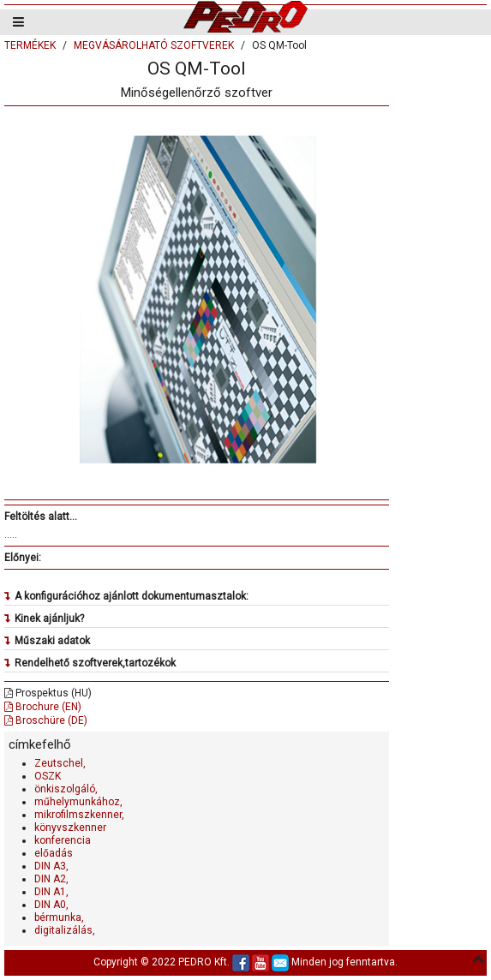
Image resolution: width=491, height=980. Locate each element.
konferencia (63, 840)
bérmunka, (59, 917)
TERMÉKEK (30, 45)
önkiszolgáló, (66, 789)
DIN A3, (51, 866)
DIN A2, (51, 879)
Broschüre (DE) (46, 720)
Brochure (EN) (43, 707)
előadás (54, 853)
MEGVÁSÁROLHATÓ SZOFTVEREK (154, 45)
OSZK (48, 776)
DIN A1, (51, 892)
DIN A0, (51, 905)
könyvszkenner (70, 828)
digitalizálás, (65, 930)
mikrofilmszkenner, (79, 815)
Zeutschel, (60, 763)
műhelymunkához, (78, 802)
